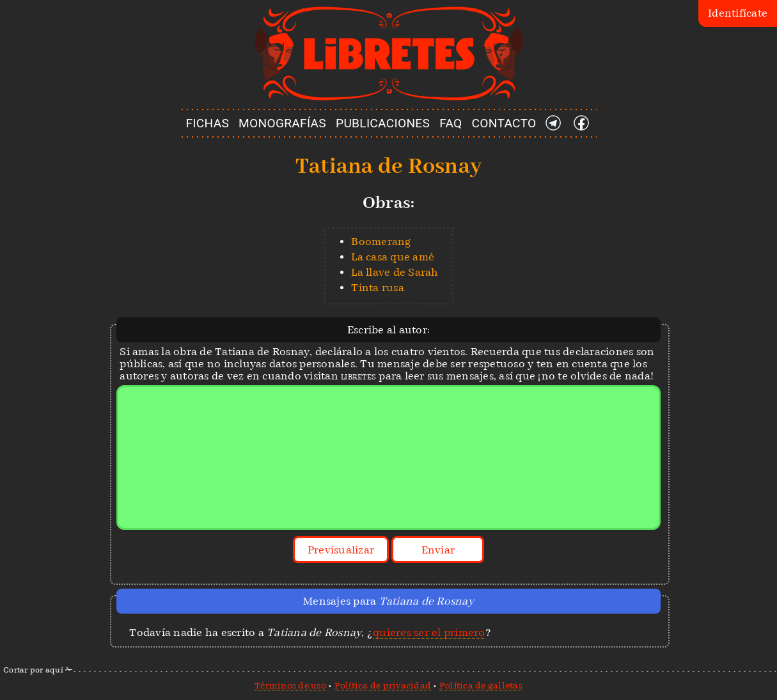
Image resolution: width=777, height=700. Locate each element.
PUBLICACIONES (383, 123)
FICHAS (207, 123)
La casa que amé (393, 257)
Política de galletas (481, 685)
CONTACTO (504, 123)
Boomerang (381, 242)
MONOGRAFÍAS (282, 123)
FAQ (451, 123)
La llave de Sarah (395, 272)
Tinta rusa (378, 288)
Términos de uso (290, 685)
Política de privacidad (383, 685)
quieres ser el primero (429, 632)
